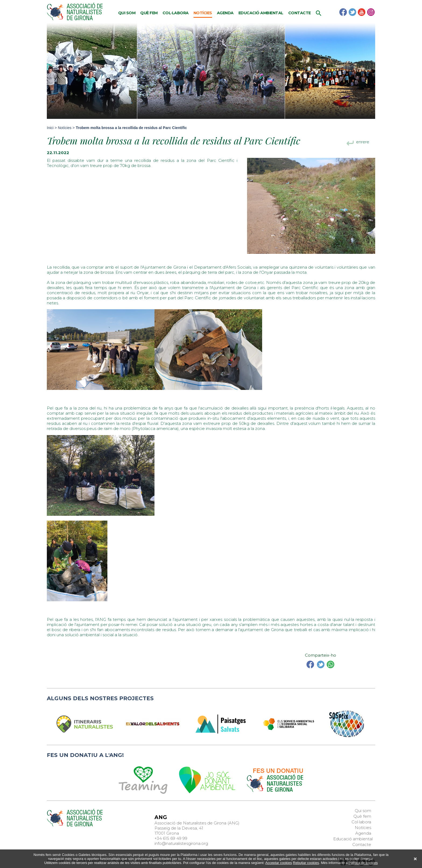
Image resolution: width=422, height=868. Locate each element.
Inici (50, 128)
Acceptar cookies (279, 863)
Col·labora (176, 13)
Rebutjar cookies (306, 863)
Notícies (203, 13)
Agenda (225, 13)
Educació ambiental (261, 13)
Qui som (127, 13)
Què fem (149, 13)
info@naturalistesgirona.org (181, 843)
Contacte (300, 13)
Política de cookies (363, 863)
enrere (363, 143)
